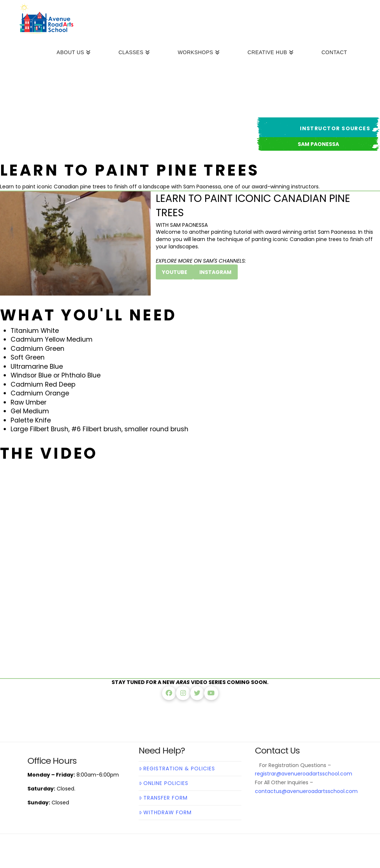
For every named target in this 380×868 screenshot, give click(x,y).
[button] (318, 144)
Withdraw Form (165, 812)
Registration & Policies (177, 769)
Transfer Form (163, 798)
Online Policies (164, 783)
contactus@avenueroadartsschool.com (306, 791)
